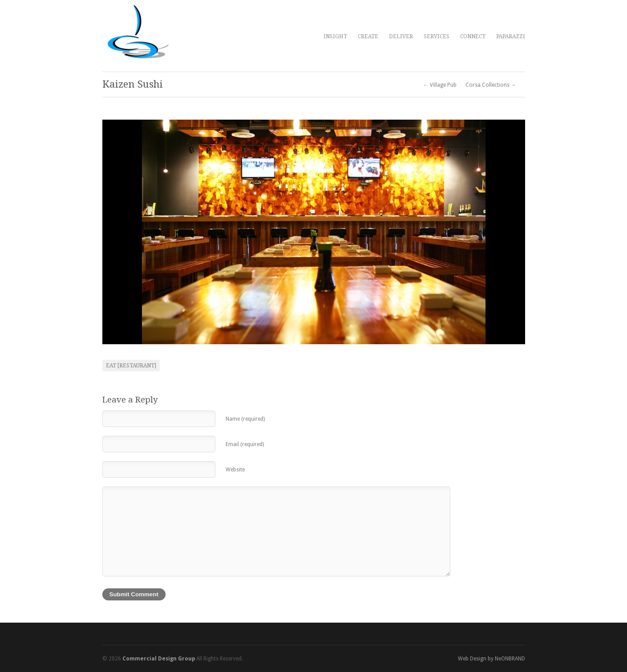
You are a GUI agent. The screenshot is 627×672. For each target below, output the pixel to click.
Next (514, 232)
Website (235, 470)
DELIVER (401, 36)
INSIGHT (335, 36)
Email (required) (245, 444)
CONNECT (473, 36)
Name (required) (245, 419)
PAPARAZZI (511, 36)
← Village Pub (440, 85)
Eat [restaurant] (131, 366)
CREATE (368, 36)
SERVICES (437, 36)
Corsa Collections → (491, 85)
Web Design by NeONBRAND (491, 659)
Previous (114, 232)
